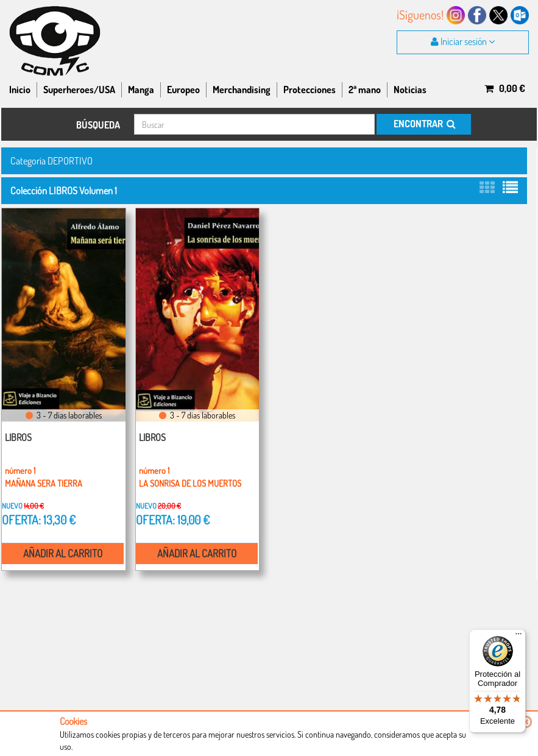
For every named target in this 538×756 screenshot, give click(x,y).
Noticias (410, 90)
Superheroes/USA (79, 90)
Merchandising (242, 90)
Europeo (183, 90)
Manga (141, 90)
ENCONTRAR (424, 124)
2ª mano (365, 90)
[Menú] (519, 637)
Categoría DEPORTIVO (51, 161)
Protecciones (310, 90)
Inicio (20, 90)
